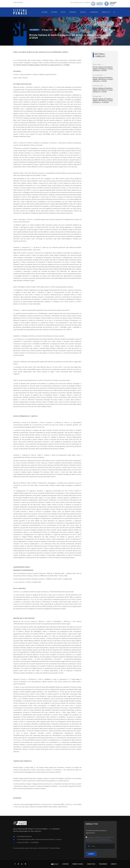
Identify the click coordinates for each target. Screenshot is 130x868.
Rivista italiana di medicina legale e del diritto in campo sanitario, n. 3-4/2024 (103, 100)
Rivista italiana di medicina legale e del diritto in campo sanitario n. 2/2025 (103, 90)
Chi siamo (45, 12)
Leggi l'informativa (107, 841)
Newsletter (106, 12)
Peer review (103, 864)
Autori (63, 12)
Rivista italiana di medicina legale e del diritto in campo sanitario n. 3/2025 (103, 79)
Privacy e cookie (78, 864)
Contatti (114, 864)
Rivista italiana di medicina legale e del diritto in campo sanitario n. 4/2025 (103, 69)
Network (54, 12)
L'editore (65, 864)
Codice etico (91, 864)
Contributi (73, 12)
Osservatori (94, 12)
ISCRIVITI (91, 854)
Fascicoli (83, 12)
